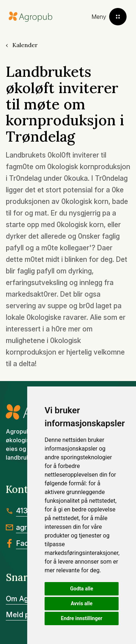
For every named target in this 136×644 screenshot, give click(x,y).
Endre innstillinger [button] (82, 618)
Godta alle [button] (82, 589)
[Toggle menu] (109, 17)
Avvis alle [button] (82, 603)
